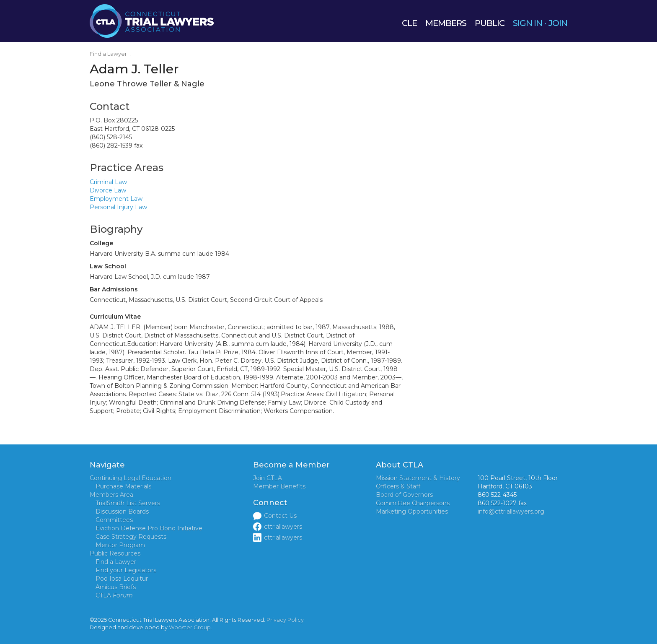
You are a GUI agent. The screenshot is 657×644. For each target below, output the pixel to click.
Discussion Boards (122, 512)
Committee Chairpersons (413, 503)
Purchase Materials (123, 486)
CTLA (114, 595)
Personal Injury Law (118, 207)
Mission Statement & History (418, 478)
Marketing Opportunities (412, 512)
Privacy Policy (285, 620)
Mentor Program (120, 545)
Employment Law (116, 199)
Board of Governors (404, 495)
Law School (108, 266)
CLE (409, 23)
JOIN (558, 23)
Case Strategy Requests (131, 537)
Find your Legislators (126, 570)
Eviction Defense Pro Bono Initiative (149, 528)
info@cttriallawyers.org (511, 512)
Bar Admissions (114, 289)
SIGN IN (528, 23)
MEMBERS (446, 23)
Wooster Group (190, 627)
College (101, 243)
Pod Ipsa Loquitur (122, 579)
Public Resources (115, 553)
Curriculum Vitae (115, 317)
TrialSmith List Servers (128, 503)
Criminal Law (108, 182)
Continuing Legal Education (131, 478)
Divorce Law (108, 190)
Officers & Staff (398, 486)
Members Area (111, 495)
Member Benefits (279, 486)
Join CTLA (268, 478)
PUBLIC (490, 23)
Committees (114, 520)
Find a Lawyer (108, 54)
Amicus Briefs (116, 587)
